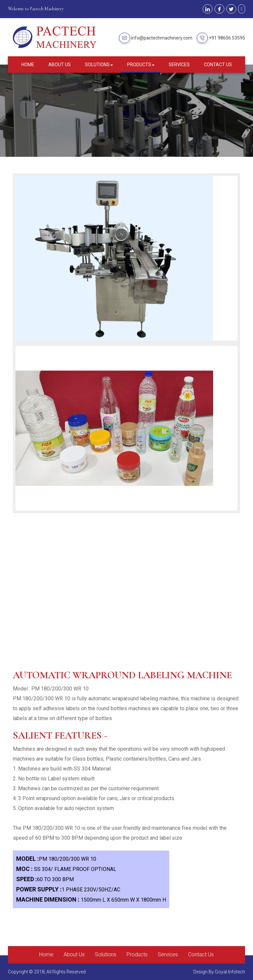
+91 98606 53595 (227, 38)
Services (179, 65)
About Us (60, 65)
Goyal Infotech (230, 972)
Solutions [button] (99, 65)
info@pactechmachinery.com (162, 38)
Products (137, 954)
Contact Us (218, 65)
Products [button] (141, 65)
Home (28, 65)
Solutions (106, 954)
